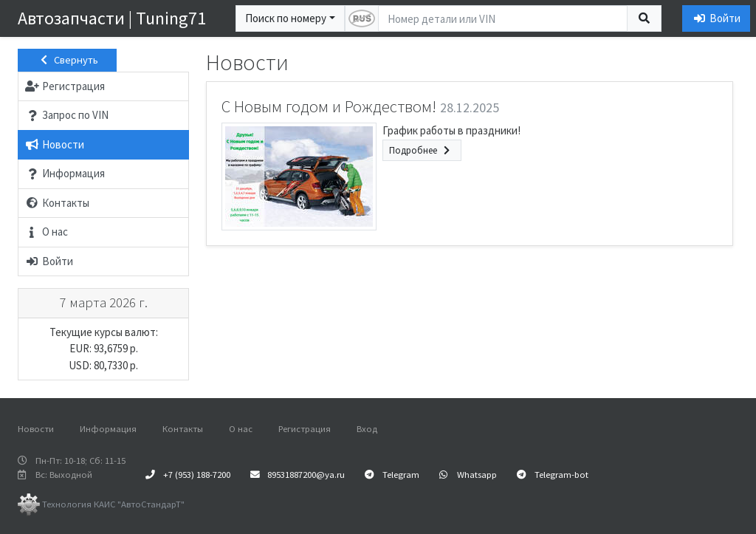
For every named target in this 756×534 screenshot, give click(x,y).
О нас (241, 428)
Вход (367, 428)
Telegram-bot (553, 474)
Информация (108, 428)
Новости (36, 428)
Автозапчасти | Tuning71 (112, 18)
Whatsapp (468, 474)
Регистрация (305, 428)
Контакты (183, 428)
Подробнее (422, 150)
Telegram (392, 474)
